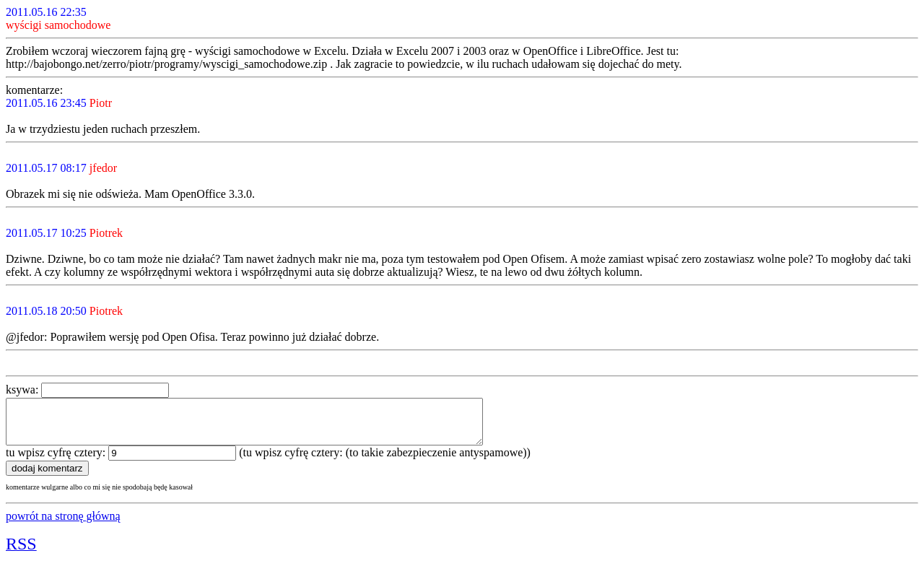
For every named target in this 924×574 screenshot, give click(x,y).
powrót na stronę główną (63, 525)
